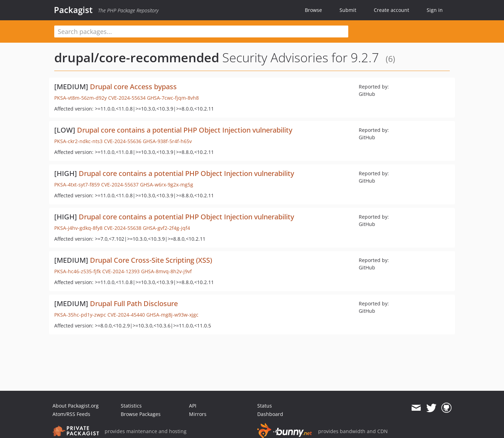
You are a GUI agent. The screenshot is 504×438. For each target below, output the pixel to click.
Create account (391, 10)
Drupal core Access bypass (133, 87)
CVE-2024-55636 (123, 141)
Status (265, 406)
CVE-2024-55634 (127, 98)
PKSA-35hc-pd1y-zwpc (80, 315)
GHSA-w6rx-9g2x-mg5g (167, 185)
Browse (313, 10)
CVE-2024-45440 (126, 315)
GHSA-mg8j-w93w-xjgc (172, 315)
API (193, 406)
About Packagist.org (76, 406)
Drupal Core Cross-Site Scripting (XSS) (151, 260)
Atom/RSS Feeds (71, 414)
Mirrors (198, 414)
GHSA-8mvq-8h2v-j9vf (166, 271)
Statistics (131, 406)
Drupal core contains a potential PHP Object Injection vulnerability (185, 130)
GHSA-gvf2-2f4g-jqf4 (166, 228)
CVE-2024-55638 (123, 228)
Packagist (73, 10)
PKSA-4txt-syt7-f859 (77, 185)
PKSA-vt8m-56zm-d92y (80, 98)
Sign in (435, 10)
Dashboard (270, 414)
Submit (348, 10)
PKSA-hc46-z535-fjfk (78, 271)
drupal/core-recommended (137, 58)
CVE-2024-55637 (120, 185)
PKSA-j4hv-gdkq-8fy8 (78, 228)
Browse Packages (141, 414)
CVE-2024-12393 (121, 271)
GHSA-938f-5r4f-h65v (167, 141)
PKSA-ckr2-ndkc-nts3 (78, 141)
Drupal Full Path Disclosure (134, 303)
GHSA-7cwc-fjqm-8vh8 (173, 98)
